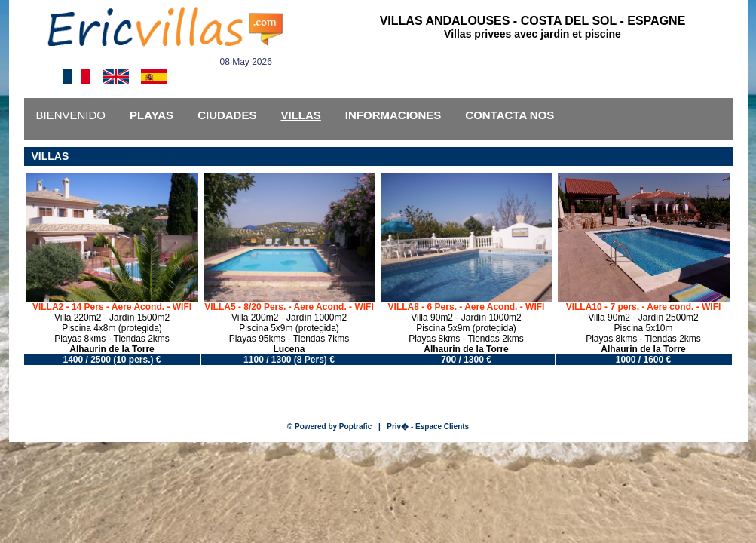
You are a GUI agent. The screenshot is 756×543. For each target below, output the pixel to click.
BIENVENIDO (71, 115)
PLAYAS (152, 115)
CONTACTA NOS (510, 115)
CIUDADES (227, 115)
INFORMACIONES (393, 115)
